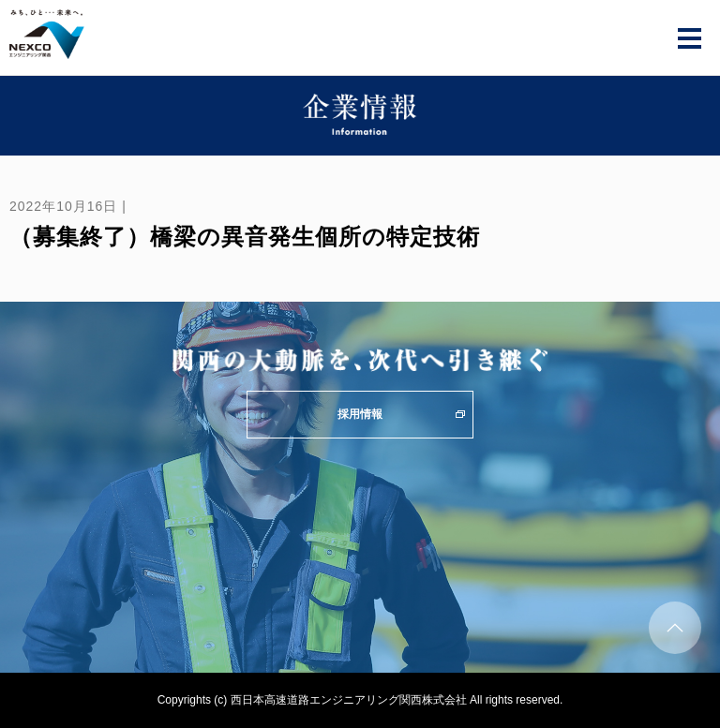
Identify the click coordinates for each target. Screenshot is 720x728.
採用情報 (360, 414)
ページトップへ (675, 628)
